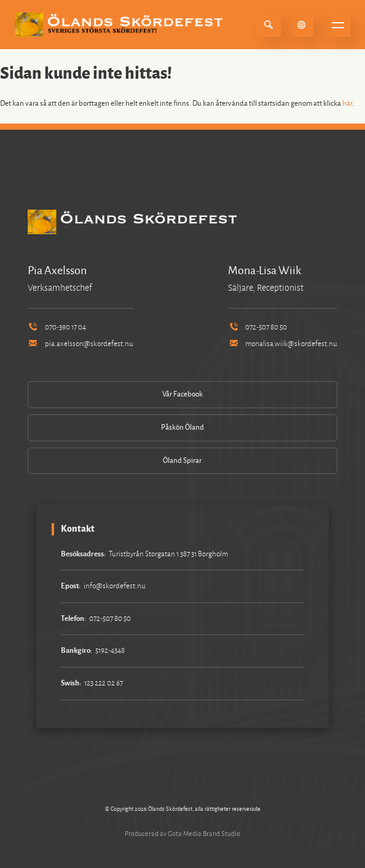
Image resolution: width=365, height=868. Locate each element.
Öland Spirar (182, 461)
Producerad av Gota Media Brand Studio (182, 834)
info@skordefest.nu (115, 586)
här (347, 104)
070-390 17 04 (57, 327)
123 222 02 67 (104, 683)
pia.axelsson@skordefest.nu (80, 344)
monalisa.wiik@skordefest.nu (283, 344)
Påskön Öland (182, 428)
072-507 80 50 (257, 327)
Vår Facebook (182, 394)
